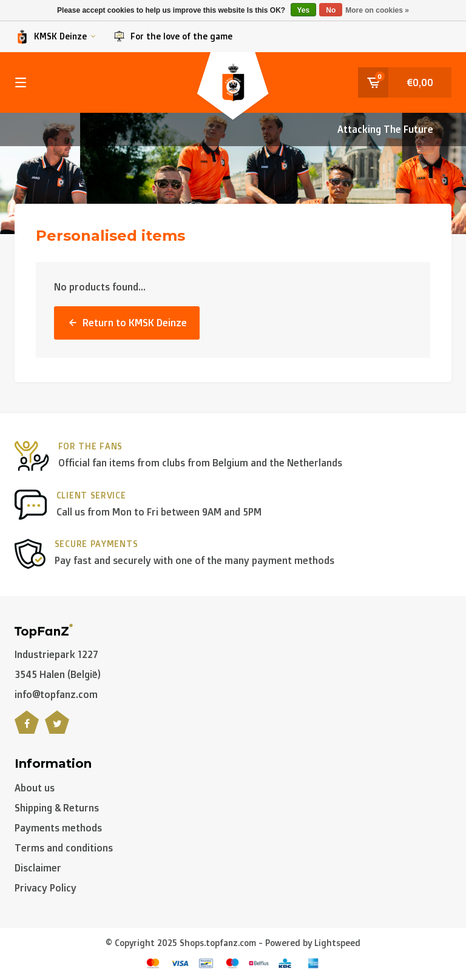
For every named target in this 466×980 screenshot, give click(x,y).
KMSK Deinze (55, 37)
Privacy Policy (46, 888)
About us (35, 788)
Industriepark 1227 (56, 654)
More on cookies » (377, 10)
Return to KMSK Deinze (127, 323)
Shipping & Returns (57, 808)
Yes (304, 10)
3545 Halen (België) (58, 674)
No (331, 10)
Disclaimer (38, 868)
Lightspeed (337, 943)
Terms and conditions (64, 848)
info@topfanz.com (56, 694)
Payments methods (58, 828)
